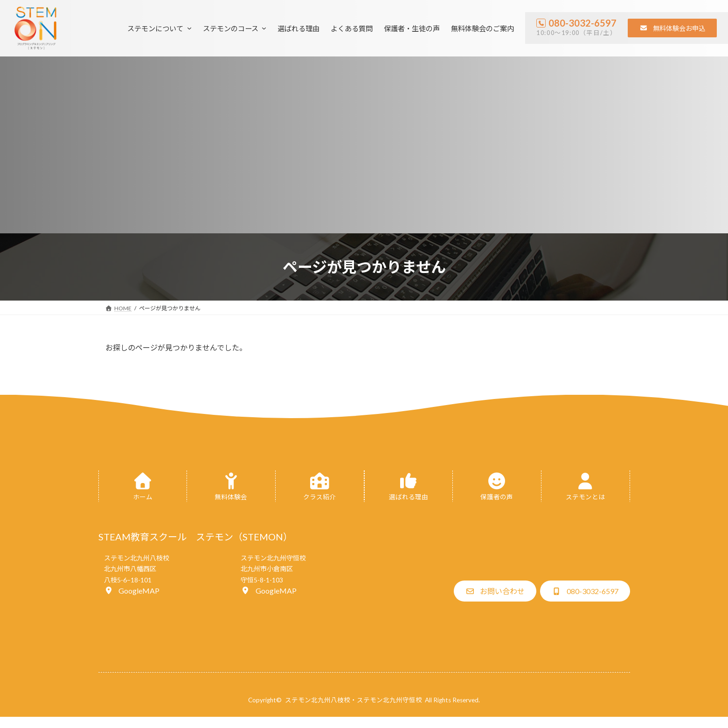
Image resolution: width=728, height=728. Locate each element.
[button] (672, 28)
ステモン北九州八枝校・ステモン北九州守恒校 (354, 700)
